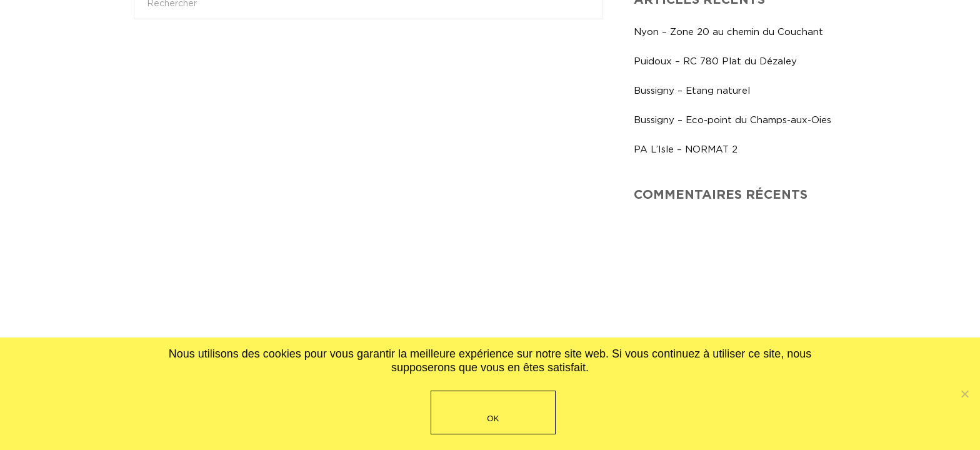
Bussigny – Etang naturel (692, 90)
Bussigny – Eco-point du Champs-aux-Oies (732, 120)
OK (493, 418)
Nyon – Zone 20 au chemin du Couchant (728, 32)
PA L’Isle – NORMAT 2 (686, 149)
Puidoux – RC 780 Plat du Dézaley (715, 61)
